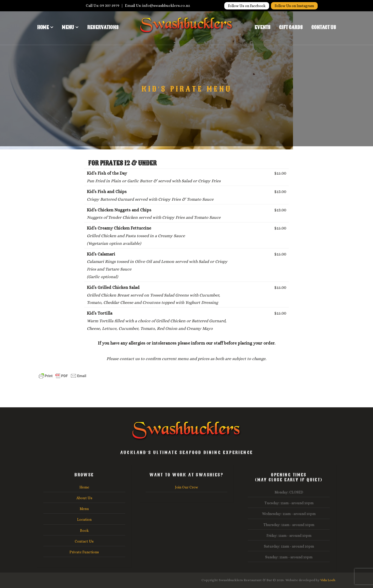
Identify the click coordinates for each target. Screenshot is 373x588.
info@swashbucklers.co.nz (166, 6)
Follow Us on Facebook (247, 6)
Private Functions (84, 552)
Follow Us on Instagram (294, 6)
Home (43, 27)
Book (84, 530)
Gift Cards (291, 27)
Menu (68, 27)
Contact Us (324, 27)
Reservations (103, 27)
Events (262, 27)
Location (84, 519)
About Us (84, 498)
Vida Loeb (328, 580)
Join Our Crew (186, 487)
